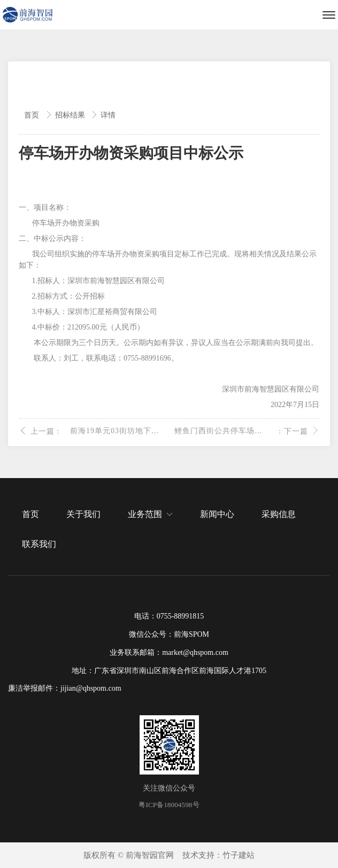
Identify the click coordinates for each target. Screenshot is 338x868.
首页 (33, 115)
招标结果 (71, 115)
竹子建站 (239, 855)
